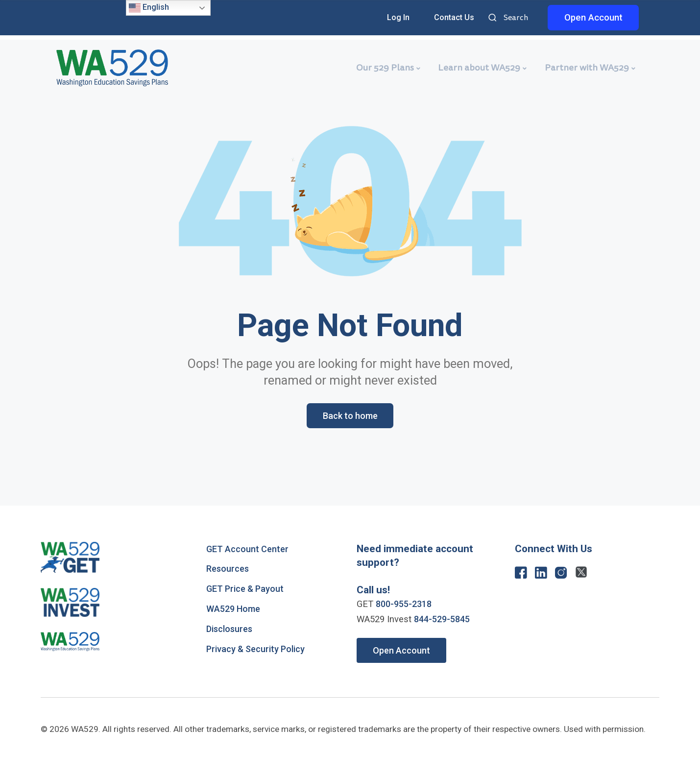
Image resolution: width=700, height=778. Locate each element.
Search (494, 18)
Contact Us (454, 17)
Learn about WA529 (479, 68)
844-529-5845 (444, 620)
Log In (398, 17)
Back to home (350, 416)
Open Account (593, 18)
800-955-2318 (406, 605)
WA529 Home (235, 609)
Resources (229, 569)
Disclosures (230, 630)
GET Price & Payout (246, 589)
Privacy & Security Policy (257, 650)
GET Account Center (248, 550)
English (149, 8)
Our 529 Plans (385, 68)
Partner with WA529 (587, 68)
